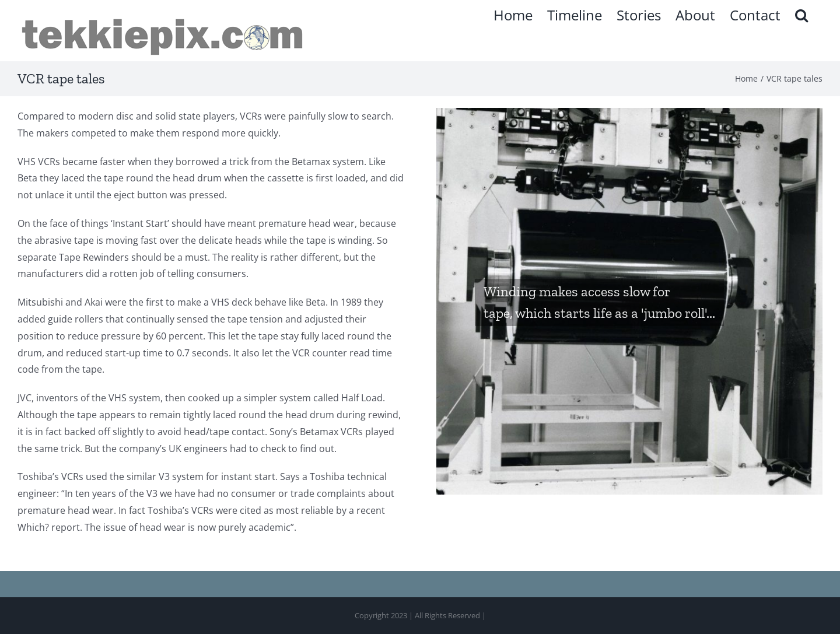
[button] (801, 15)
